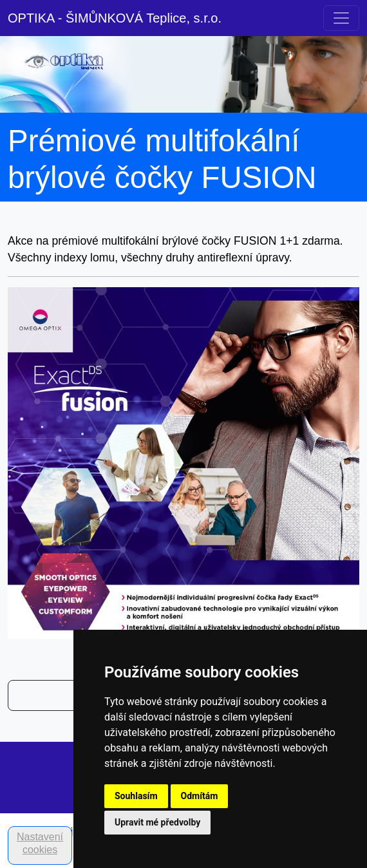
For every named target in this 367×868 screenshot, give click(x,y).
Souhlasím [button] (136, 796)
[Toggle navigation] (341, 18)
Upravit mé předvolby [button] (157, 822)
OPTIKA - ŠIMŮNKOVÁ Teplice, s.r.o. (115, 18)
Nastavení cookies (40, 843)
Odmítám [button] (200, 796)
